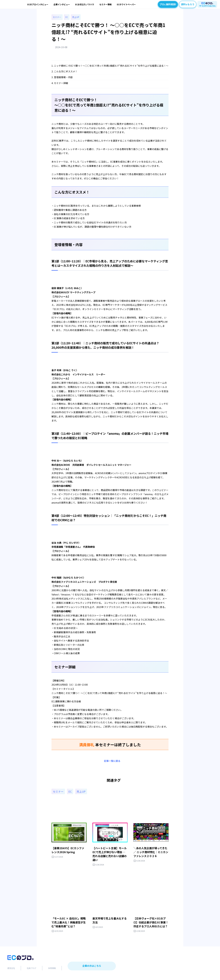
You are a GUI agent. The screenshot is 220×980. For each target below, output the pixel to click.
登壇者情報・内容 (63, 77)
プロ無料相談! (168, 4)
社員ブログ (32, 969)
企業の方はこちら (92, 967)
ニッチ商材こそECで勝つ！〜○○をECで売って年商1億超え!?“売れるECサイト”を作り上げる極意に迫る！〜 (111, 66)
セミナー (57, 17)
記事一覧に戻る (112, 761)
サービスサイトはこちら (207, 6)
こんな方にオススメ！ (66, 72)
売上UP (76, 17)
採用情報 (52, 969)
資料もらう (188, 4)
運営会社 (11, 969)
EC (67, 17)
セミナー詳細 (61, 83)
